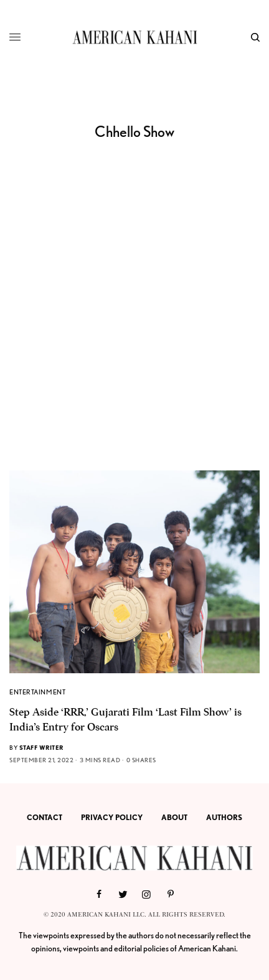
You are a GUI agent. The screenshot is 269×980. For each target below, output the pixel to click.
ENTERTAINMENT (37, 692)
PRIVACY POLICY (112, 817)
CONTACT (45, 817)
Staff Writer (41, 747)
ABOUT (174, 817)
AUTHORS (224, 817)
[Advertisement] (134, 330)
